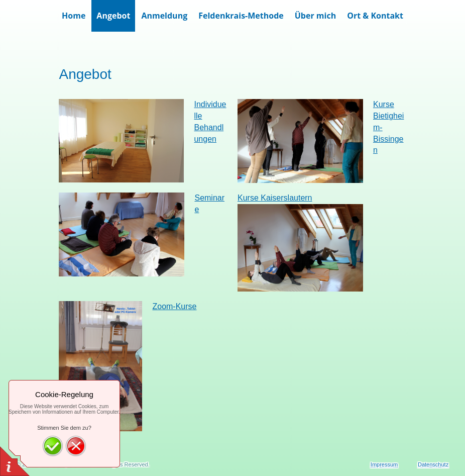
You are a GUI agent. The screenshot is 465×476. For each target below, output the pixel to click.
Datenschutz (433, 464)
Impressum (384, 464)
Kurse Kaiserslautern (275, 198)
